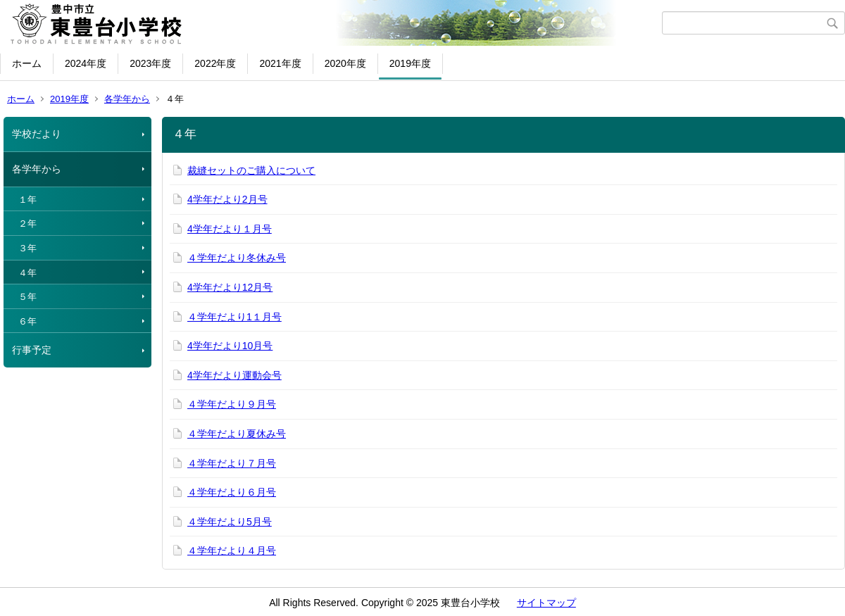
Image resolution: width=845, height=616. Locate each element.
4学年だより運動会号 (234, 375)
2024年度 (86, 63)
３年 (27, 248)
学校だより (37, 134)
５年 (27, 297)
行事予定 (32, 350)
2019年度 (410, 63)
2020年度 (345, 63)
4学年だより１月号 (230, 229)
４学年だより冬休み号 (237, 258)
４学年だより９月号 (232, 404)
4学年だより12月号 (230, 287)
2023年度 (150, 63)
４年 (27, 273)
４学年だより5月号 (230, 522)
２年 (27, 224)
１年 (27, 200)
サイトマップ (546, 603)
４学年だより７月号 (232, 463)
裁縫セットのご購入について (251, 170)
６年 (27, 321)
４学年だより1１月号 (234, 317)
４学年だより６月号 (232, 492)
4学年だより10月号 (230, 346)
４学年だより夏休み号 (237, 434)
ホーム (27, 63)
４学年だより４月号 (232, 551)
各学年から (127, 99)
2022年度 (215, 63)
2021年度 (280, 63)
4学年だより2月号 (227, 199)
